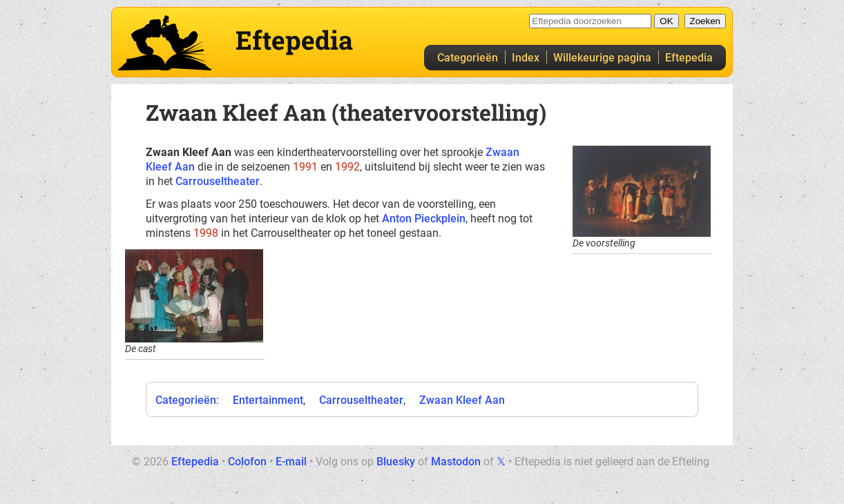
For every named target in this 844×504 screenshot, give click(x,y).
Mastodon (456, 462)
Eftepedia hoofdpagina (165, 43)
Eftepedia (689, 58)
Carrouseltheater (218, 181)
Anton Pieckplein (424, 219)
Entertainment (268, 400)
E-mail (291, 462)
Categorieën (468, 58)
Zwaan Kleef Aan (462, 400)
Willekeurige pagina (602, 58)
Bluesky (396, 462)
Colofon (247, 462)
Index (526, 58)
